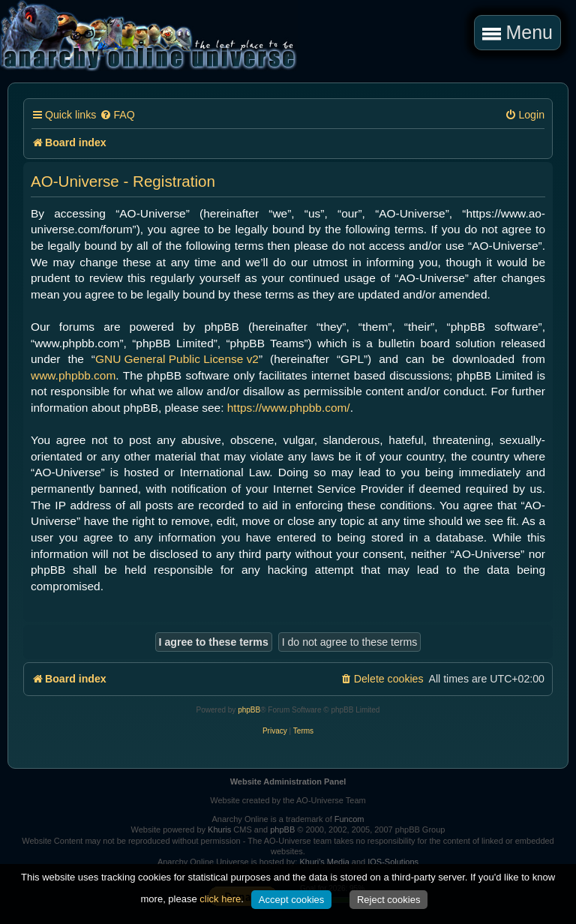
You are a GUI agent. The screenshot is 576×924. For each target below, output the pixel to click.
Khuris (219, 829)
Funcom (349, 819)
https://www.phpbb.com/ (289, 408)
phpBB (249, 710)
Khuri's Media (324, 862)
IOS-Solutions (393, 862)
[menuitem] (117, 115)
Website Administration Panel (288, 781)
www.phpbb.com (73, 375)
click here (220, 899)
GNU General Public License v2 (177, 359)
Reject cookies (389, 900)
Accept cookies (291, 900)
